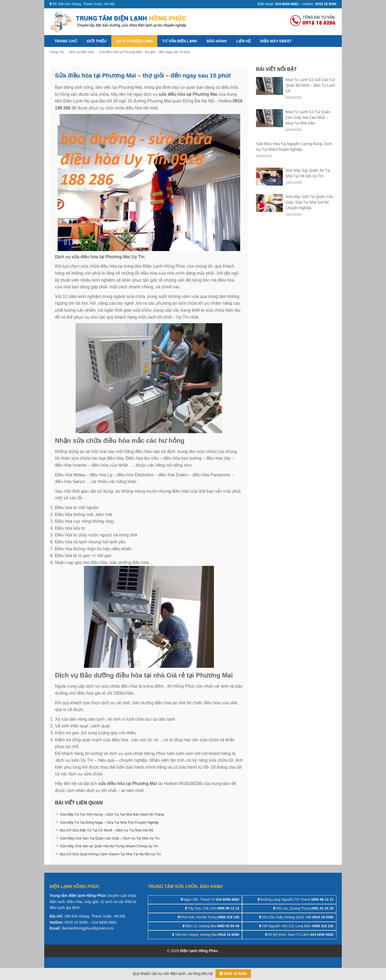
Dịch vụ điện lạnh (134, 41)
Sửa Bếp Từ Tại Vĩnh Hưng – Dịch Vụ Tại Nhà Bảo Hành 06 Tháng (112, 814)
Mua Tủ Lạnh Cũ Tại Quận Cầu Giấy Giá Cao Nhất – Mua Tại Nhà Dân (308, 117)
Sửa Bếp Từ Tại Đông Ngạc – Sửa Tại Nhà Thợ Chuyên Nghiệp (109, 822)
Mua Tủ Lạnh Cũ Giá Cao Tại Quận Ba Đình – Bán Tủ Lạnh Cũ (310, 85)
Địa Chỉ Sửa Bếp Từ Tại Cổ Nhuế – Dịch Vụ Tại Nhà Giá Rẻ (106, 830)
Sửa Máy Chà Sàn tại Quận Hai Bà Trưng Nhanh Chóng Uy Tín (109, 846)
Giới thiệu (96, 41)
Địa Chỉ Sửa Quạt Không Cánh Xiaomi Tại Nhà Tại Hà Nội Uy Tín (110, 854)
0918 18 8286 (233, 974)
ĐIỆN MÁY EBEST (276, 41)
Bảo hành (217, 41)
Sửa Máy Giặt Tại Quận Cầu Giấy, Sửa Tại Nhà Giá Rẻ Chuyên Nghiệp (309, 202)
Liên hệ (243, 41)
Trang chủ (66, 41)
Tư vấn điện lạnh (180, 41)
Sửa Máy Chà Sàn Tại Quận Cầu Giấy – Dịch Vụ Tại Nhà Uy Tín (110, 838)
